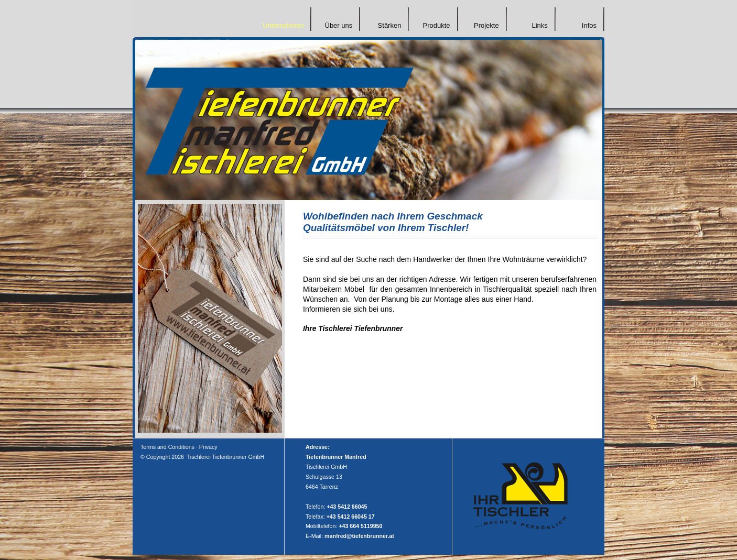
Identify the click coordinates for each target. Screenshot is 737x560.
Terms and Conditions (167, 447)
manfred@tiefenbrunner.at (359, 536)
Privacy (208, 447)
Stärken (390, 25)
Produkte (436, 25)
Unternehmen (283, 25)
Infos (589, 25)
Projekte (486, 25)
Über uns (338, 25)
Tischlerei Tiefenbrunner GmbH (226, 457)
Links (539, 25)
